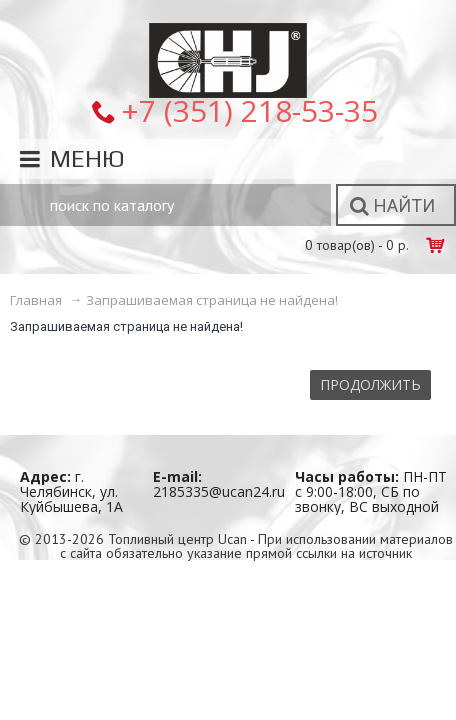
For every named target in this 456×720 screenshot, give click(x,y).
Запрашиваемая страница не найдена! (212, 300)
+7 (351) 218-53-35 (249, 110)
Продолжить (370, 384)
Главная (36, 300)
